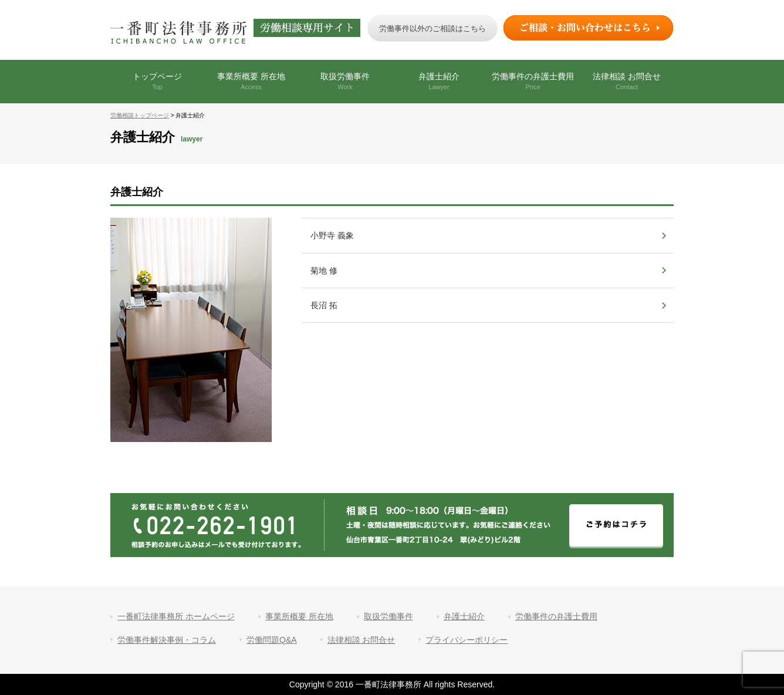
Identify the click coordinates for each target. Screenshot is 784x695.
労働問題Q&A (272, 640)
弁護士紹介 (439, 81)
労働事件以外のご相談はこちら (432, 28)
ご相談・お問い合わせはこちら (589, 28)
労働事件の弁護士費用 (533, 81)
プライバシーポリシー (467, 640)
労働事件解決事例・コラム (167, 640)
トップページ (157, 81)
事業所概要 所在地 (251, 81)
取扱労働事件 (345, 81)
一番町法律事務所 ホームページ (176, 616)
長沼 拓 (324, 305)
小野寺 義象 (332, 235)
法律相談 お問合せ (627, 81)
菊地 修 (324, 271)
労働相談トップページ (140, 115)
